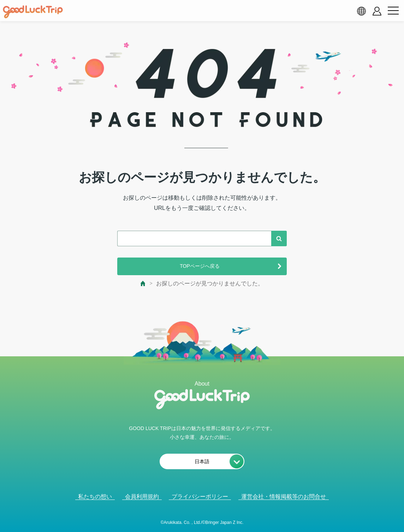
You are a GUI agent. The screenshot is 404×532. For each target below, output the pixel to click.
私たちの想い (95, 497)
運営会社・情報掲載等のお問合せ (284, 497)
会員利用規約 (142, 497)
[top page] (143, 283)
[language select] (361, 11)
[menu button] (393, 11)
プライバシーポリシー (200, 497)
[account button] (377, 11)
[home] (33, 12)
